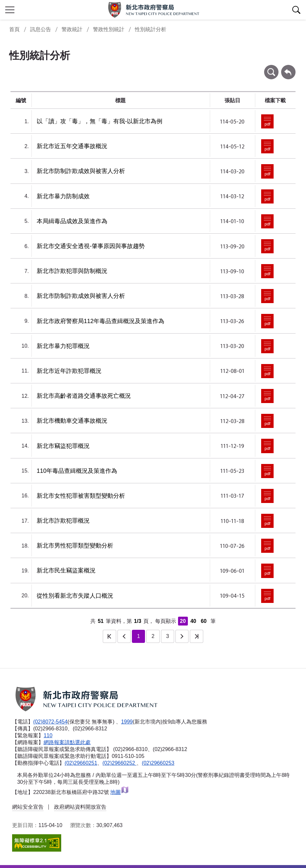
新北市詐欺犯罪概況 (63, 521)
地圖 (120, 792)
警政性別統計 (109, 29)
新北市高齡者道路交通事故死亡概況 (84, 396)
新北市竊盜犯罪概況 (63, 446)
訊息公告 (41, 29)
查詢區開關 (296, 10)
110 (48, 735)
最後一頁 (196, 636)
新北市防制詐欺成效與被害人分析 (81, 171)
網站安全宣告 (28, 807)
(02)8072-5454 (50, 722)
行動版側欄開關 (10, 10)
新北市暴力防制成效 (63, 196)
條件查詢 (271, 68)
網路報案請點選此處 (67, 742)
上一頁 (124, 636)
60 (204, 621)
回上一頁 (288, 68)
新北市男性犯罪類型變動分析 (75, 546)
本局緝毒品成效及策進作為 (72, 221)
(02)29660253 (158, 763)
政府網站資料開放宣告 (80, 807)
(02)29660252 (119, 763)
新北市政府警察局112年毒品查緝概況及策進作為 (100, 321)
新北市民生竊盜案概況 (66, 570)
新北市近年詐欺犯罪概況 (69, 371)
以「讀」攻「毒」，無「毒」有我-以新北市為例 (99, 121)
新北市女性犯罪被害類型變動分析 (81, 496)
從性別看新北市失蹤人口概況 (75, 596)
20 (183, 621)
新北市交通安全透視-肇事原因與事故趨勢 (91, 246)
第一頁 (109, 636)
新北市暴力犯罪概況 (63, 346)
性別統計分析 (151, 29)
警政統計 (72, 29)
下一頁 (182, 636)
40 (193, 621)
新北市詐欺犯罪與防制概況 (72, 271)
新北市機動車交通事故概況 (72, 421)
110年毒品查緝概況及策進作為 (77, 471)
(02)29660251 (81, 763)
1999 (127, 722)
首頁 (14, 29)
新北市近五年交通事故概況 (72, 146)
